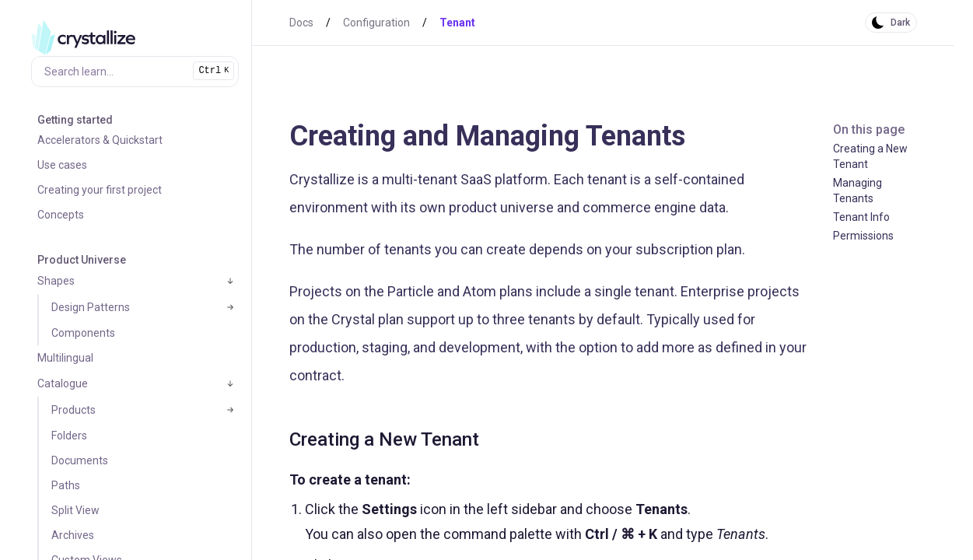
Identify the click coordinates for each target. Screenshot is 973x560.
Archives (73, 535)
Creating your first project (100, 190)
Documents (80, 460)
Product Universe (82, 260)
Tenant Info (861, 217)
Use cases (62, 165)
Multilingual (65, 358)
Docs (301, 23)
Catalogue (63, 383)
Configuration (376, 23)
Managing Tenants (857, 191)
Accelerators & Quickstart (100, 140)
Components (83, 333)
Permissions (863, 236)
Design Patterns (91, 307)
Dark (900, 23)
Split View (75, 510)
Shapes (56, 281)
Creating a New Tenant (870, 156)
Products (73, 410)
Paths (66, 485)
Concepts (61, 215)
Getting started (75, 120)
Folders (69, 436)
